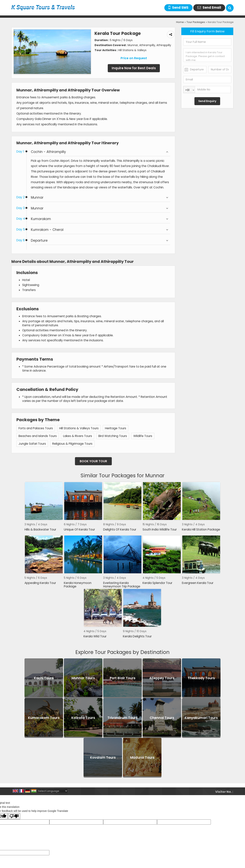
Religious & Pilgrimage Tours (72, 444)
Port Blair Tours (123, 678)
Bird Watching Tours (113, 436)
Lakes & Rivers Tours (78, 436)
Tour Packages (196, 22)
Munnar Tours (83, 678)
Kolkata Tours (83, 718)
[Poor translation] (14, 816)
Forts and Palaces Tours (36, 428)
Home (180, 22)
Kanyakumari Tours (201, 718)
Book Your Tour (93, 461)
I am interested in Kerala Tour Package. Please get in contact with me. (207, 55)
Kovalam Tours (103, 757)
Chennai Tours (162, 718)
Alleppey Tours (162, 678)
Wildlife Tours (143, 436)
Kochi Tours (44, 678)
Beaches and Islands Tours (38, 436)
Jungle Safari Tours (32, 444)
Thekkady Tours (201, 678)
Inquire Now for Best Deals (134, 68)
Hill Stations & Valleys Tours (79, 428)
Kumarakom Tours (44, 718)
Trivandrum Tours (123, 718)
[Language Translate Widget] (52, 791)
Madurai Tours (142, 757)
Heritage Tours (116, 428)
